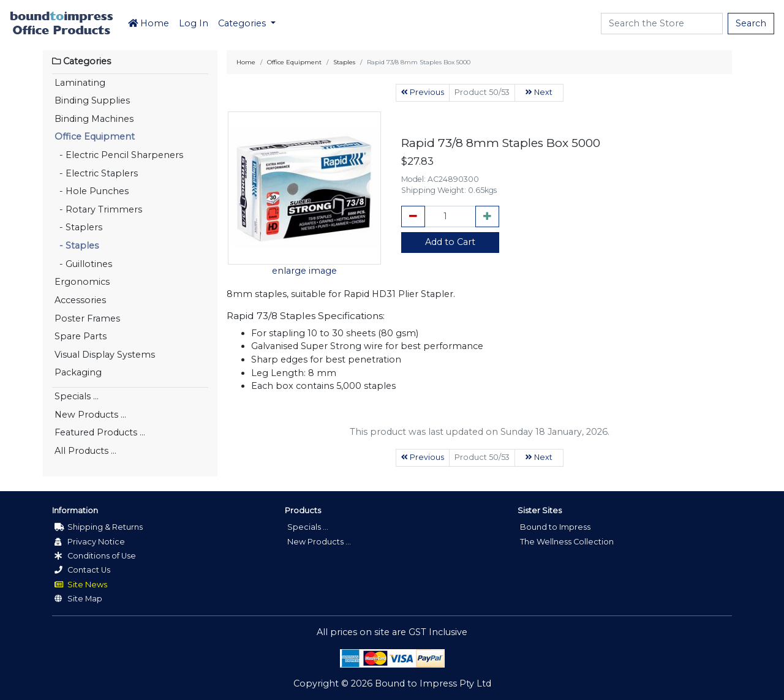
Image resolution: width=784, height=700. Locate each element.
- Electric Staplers (96, 173)
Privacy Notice (90, 542)
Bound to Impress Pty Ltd (433, 683)
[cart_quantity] (450, 217)
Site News (81, 585)
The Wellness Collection (567, 542)
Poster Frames (87, 318)
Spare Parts (81, 336)
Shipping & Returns (99, 527)
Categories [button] (243, 23)
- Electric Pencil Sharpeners (119, 155)
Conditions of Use (95, 556)
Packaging (78, 372)
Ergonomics (82, 282)
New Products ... (90, 415)
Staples (344, 62)
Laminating (80, 83)
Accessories (80, 300)
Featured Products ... (100, 432)
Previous (423, 92)
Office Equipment (95, 137)
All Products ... (85, 451)
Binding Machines (94, 119)
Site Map (78, 599)
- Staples (77, 246)
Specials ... (77, 396)
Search (751, 23)
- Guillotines (83, 264)
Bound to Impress (555, 527)
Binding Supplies (92, 100)
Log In (194, 23)
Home (149, 23)
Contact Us (82, 570)
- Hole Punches (92, 191)
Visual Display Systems (105, 355)
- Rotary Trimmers (98, 209)
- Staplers (78, 227)
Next (539, 92)
